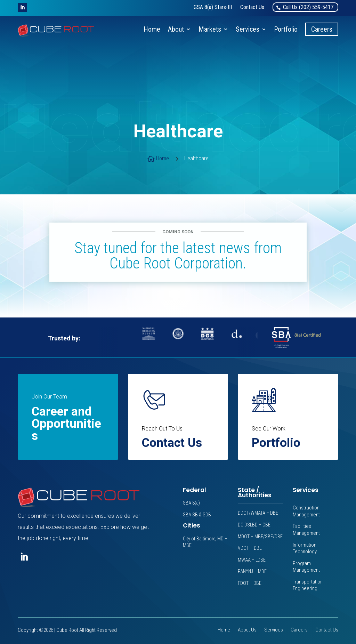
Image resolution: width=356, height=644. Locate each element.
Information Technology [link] (305, 548)
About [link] (176, 29)
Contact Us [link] (327, 630)
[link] (213, 7)
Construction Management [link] (306, 511)
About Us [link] (247, 630)
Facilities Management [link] (306, 530)
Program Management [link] (306, 567)
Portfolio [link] (286, 29)
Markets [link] (210, 29)
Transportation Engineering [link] (308, 585)
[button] (22, 8)
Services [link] (248, 29)
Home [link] (152, 29)
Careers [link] (322, 29)
